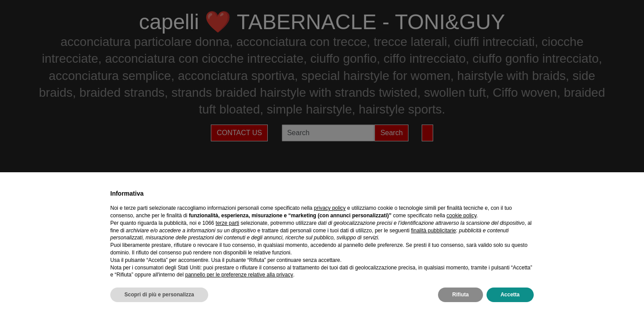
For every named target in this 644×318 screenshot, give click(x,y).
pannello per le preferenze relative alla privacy (239, 275)
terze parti (227, 223)
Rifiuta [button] (460, 295)
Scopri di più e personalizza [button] (159, 295)
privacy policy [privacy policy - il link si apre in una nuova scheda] (330, 208)
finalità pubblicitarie (434, 231)
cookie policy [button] (461, 216)
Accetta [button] (510, 295)
